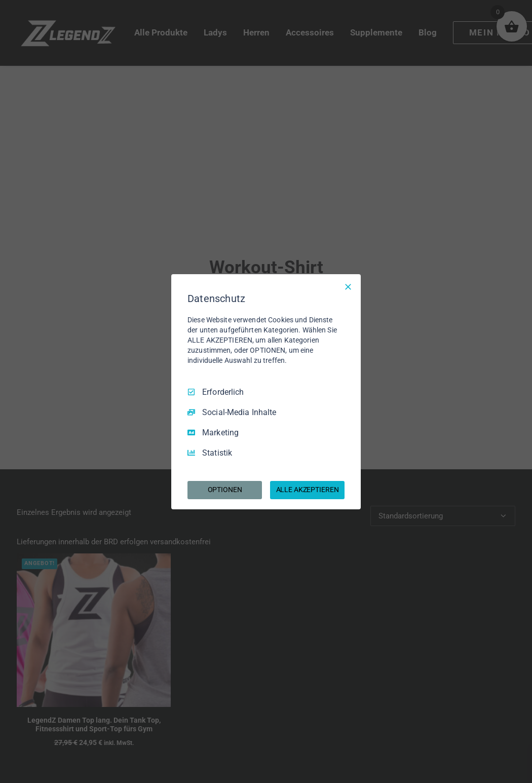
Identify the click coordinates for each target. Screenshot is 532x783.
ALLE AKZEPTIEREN (308, 490)
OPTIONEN (225, 490)
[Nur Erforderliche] (348, 286)
